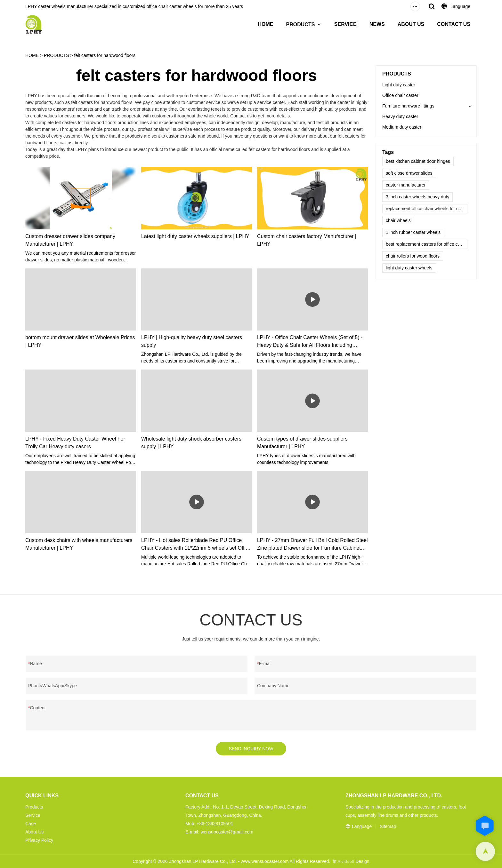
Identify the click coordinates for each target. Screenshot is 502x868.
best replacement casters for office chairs (427, 244)
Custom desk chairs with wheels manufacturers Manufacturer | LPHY (79, 544)
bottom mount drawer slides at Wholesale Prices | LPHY (80, 341)
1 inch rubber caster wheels (413, 232)
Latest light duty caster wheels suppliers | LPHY (195, 236)
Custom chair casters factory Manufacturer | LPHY (307, 240)
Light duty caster (399, 85)
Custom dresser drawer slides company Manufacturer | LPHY (70, 240)
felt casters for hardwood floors (105, 55)
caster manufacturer (406, 185)
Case (31, 824)
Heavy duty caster (400, 116)
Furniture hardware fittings (408, 106)
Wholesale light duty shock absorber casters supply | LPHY (191, 443)
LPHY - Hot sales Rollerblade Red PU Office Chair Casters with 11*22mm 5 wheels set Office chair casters (196, 545)
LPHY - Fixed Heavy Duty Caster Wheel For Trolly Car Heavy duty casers (75, 443)
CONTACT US (454, 24)
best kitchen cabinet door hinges (418, 161)
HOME (266, 24)
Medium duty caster (402, 127)
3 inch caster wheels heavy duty (417, 197)
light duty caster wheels (409, 268)
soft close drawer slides (409, 173)
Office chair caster (400, 95)
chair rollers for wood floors (413, 256)
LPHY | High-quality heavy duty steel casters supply (192, 341)
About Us (35, 832)
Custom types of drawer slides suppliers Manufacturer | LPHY (302, 443)
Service (33, 815)
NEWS (377, 24)
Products (34, 807)
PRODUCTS (301, 24)
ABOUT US (411, 24)
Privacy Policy (39, 840)
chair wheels (398, 220)
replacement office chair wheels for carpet (427, 209)
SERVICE (345, 24)
